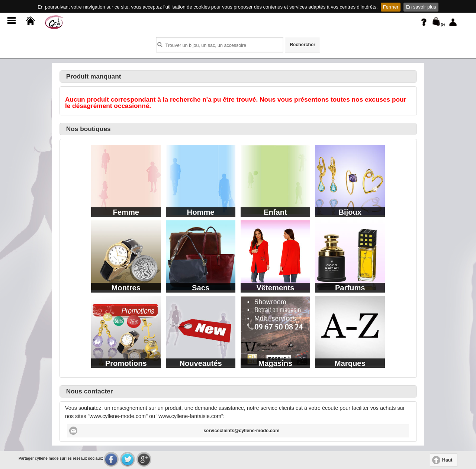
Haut (447, 460)
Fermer (391, 7)
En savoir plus (421, 7)
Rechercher (303, 45)
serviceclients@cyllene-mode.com (241, 431)
